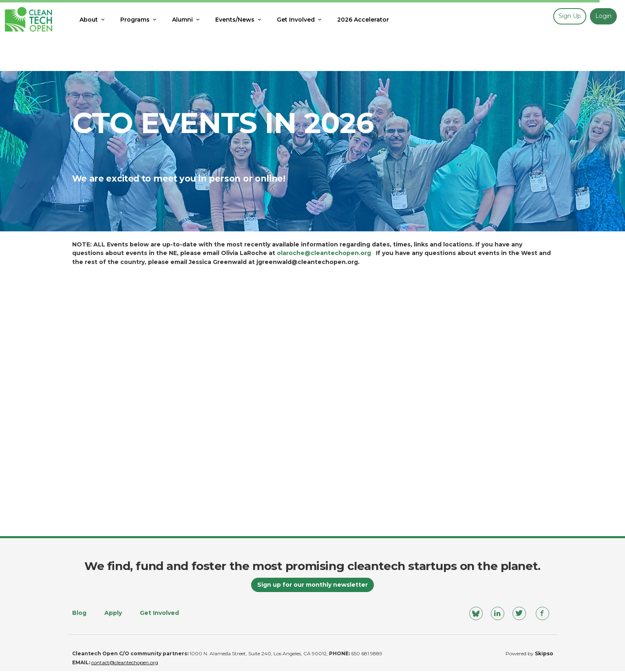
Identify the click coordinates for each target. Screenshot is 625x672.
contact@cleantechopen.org (125, 663)
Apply (113, 613)
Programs (139, 20)
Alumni (187, 20)
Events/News (239, 20)
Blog (79, 613)
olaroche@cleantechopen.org (324, 253)
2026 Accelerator (363, 20)
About (93, 20)
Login (603, 16)
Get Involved (300, 20)
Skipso (544, 654)
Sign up (570, 16)
